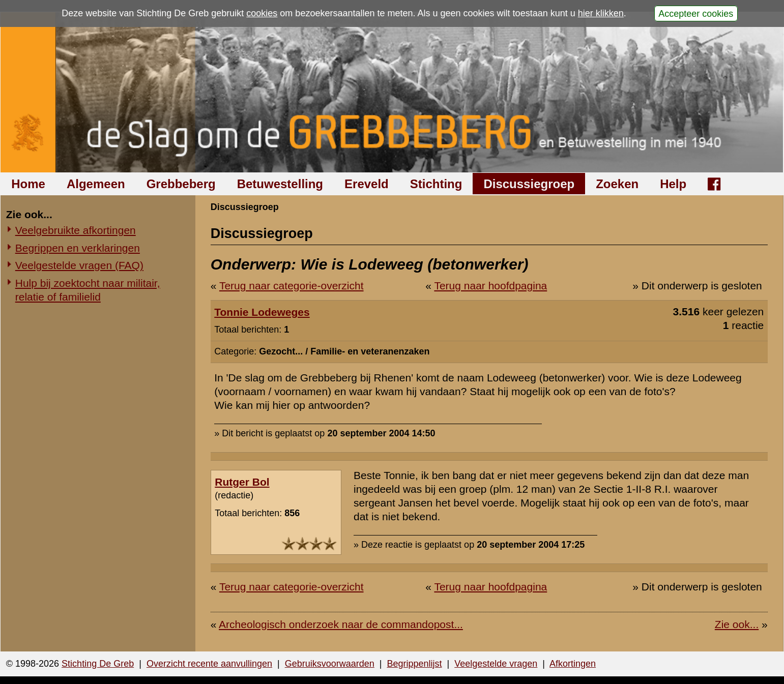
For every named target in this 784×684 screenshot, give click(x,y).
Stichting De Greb (98, 664)
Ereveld (367, 184)
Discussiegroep (529, 184)
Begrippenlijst (414, 664)
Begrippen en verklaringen (78, 248)
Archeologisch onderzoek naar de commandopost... (341, 624)
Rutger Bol (242, 482)
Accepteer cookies (696, 13)
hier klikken (601, 13)
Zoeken (617, 184)
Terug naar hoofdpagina (490, 286)
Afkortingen (573, 664)
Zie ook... (737, 624)
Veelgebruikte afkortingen (76, 230)
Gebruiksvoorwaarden (330, 664)
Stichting (436, 184)
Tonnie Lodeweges (262, 312)
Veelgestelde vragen (496, 664)
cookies (262, 13)
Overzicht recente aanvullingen (209, 664)
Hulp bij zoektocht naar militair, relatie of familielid (88, 290)
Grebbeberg (181, 184)
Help (673, 184)
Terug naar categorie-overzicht (292, 286)
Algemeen (96, 184)
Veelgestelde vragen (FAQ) (79, 265)
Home (28, 184)
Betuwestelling (280, 184)
